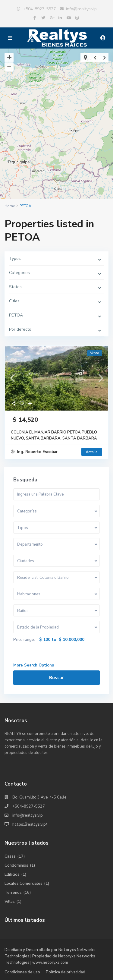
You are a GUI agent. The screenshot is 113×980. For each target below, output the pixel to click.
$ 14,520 (24, 420)
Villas (10, 902)
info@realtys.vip (81, 9)
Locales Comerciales (24, 884)
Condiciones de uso (22, 972)
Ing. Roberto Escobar (34, 452)
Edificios (12, 874)
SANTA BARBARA (80, 438)
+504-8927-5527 (39, 9)
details (92, 452)
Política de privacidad (66, 972)
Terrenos (13, 893)
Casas (10, 856)
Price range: (24, 640)
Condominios (16, 865)
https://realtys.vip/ (30, 824)
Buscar (56, 678)
